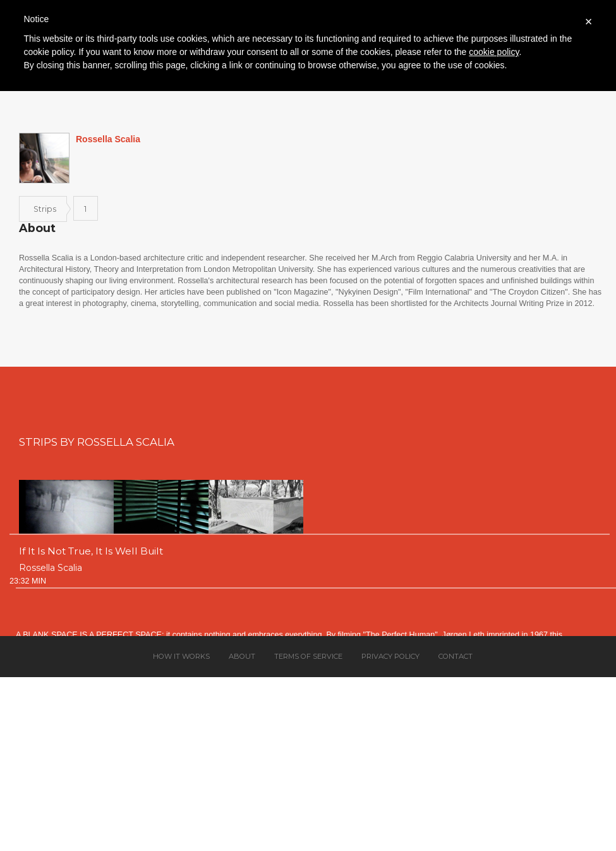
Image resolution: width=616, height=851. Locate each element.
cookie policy (494, 52)
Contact (456, 656)
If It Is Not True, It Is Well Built (91, 551)
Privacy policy (390, 656)
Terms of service (308, 656)
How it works (181, 656)
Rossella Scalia (51, 568)
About (242, 656)
